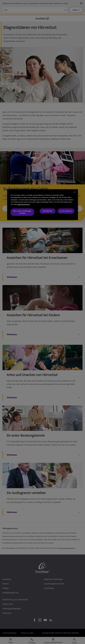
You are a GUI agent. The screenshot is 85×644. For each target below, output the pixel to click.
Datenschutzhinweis (24, 204)
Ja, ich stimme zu (66, 211)
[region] (43, 205)
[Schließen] (75, 192)
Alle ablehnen (48, 211)
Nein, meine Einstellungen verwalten (22, 212)
